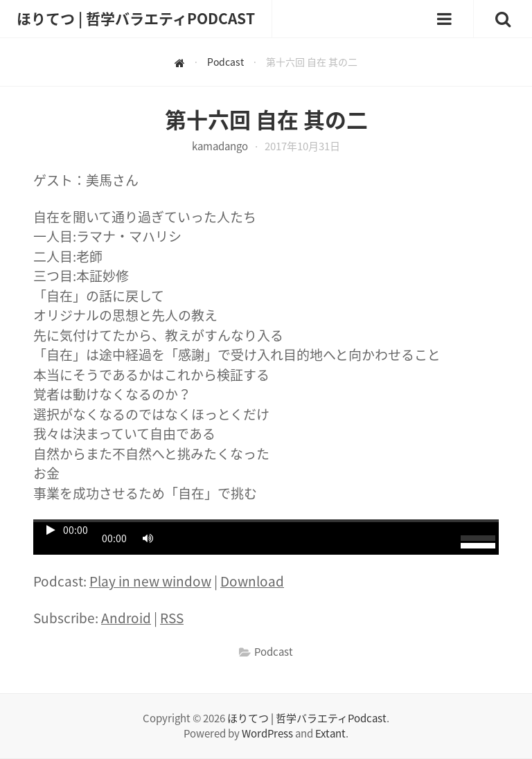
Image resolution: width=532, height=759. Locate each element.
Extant (330, 733)
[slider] (266, 521)
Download (252, 581)
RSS (172, 618)
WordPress (267, 733)
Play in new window (150, 581)
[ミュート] (148, 538)
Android (126, 618)
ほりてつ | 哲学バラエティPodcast (307, 718)
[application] (266, 537)
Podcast (274, 652)
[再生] (51, 530)
